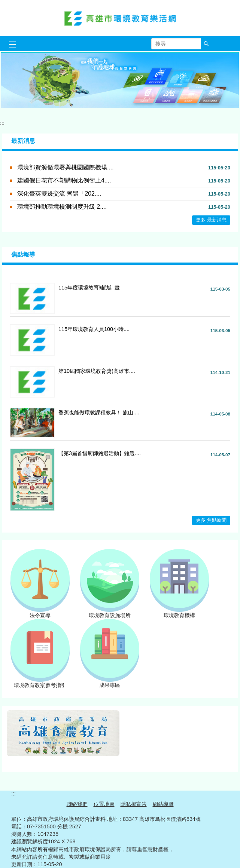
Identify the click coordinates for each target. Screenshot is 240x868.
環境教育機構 (179, 613)
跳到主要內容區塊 (4, 4)
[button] (206, 44)
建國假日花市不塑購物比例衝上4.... (64, 180)
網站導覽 (163, 804)
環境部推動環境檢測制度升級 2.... (62, 207)
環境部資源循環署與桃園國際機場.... (66, 167)
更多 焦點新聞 (211, 520)
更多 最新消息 (211, 220)
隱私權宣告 (134, 804)
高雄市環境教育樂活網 (120, 18)
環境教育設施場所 (110, 613)
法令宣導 (40, 613)
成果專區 (110, 683)
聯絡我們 (77, 804)
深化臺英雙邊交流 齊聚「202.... (59, 194)
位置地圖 (104, 804)
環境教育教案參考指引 (40, 683)
